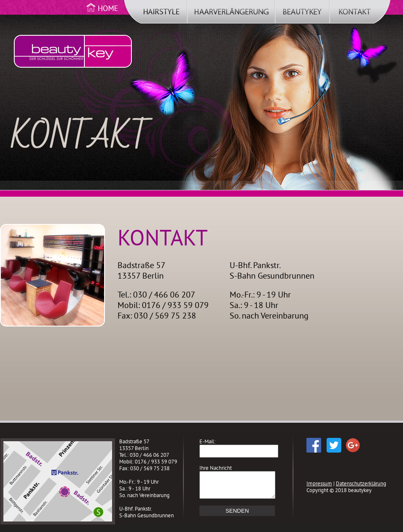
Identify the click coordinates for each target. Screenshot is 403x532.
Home (103, 14)
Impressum (319, 483)
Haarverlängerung (231, 14)
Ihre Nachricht (216, 468)
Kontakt (360, 14)
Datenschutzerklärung (361, 483)
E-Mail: (207, 441)
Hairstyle (156, 14)
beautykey (302, 14)
